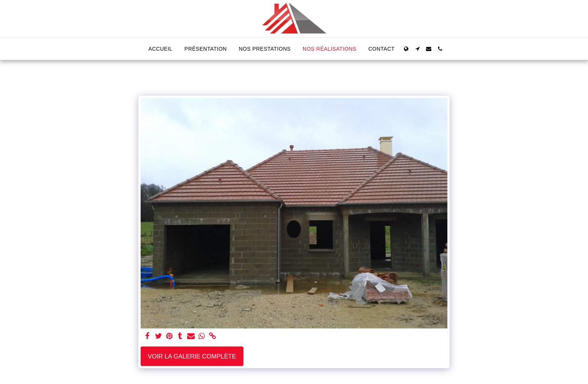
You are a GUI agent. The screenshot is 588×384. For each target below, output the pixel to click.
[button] (417, 49)
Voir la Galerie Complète (192, 356)
